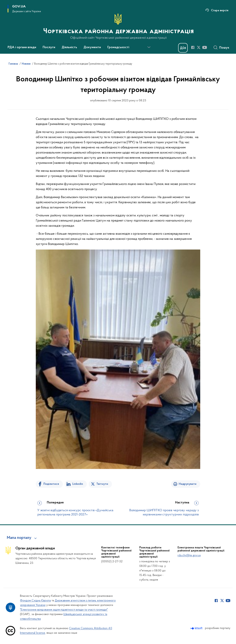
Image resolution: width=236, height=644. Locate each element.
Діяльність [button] (69, 47)
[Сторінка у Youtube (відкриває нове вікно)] (205, 47)
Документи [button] (92, 47)
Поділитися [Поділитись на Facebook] (51, 484)
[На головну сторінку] (118, 26)
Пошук (224, 48)
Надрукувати (188, 484)
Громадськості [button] (118, 47)
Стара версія (220, 10)
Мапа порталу (19, 538)
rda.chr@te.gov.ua (189, 555)
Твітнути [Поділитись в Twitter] (102, 484)
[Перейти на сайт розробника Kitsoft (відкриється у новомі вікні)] (197, 628)
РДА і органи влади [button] (22, 47)
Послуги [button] (49, 47)
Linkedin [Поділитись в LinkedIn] (78, 484)
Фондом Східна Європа (35, 601)
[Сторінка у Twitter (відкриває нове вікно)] (199, 47)
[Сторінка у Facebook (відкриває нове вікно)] (193, 47)
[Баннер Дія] (183, 48)
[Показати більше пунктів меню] (149, 47)
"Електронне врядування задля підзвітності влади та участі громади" (64, 610)
